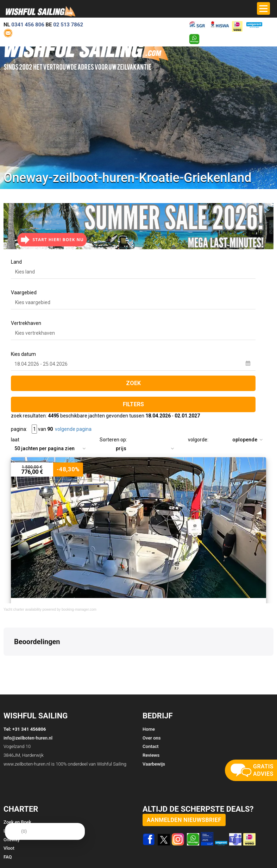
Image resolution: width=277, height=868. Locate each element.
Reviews (151, 755)
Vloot (9, 848)
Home (149, 729)
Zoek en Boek (17, 822)
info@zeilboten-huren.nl (28, 738)
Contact (151, 746)
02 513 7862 (68, 25)
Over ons (152, 738)
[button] (6, 663)
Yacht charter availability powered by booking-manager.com (50, 609)
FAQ (8, 857)
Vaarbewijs (154, 764)
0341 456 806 (28, 25)
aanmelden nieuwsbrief (184, 820)
